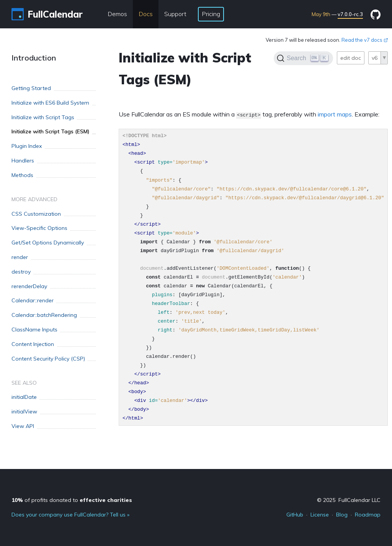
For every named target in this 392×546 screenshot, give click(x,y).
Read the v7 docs (365, 40)
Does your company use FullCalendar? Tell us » (70, 515)
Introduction (34, 58)
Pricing (211, 14)
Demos (117, 14)
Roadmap (368, 515)
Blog (342, 515)
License (320, 515)
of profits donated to (72, 500)
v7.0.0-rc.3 (350, 14)
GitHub (295, 515)
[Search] (303, 58)
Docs (146, 14)
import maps (335, 114)
